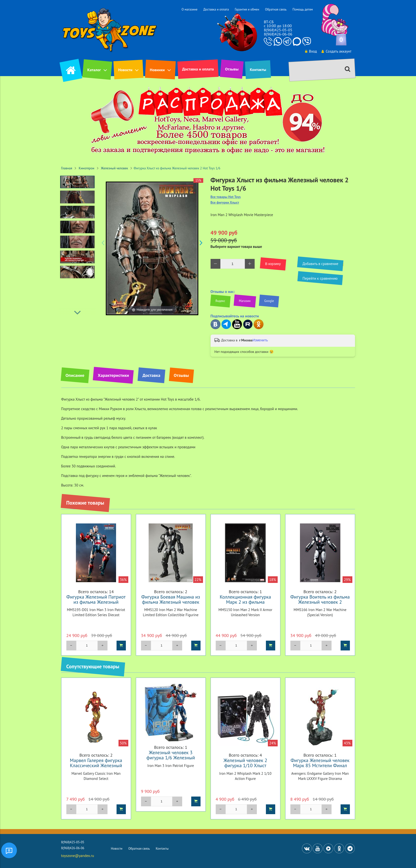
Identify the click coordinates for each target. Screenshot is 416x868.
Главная (67, 168)
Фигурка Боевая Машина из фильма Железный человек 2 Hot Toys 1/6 (171, 602)
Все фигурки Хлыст (225, 203)
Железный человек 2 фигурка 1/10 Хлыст (245, 763)
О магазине (189, 9)
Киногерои (87, 168)
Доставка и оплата (216, 9)
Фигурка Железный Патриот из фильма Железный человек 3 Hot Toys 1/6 (96, 602)
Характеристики (113, 375)
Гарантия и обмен (247, 9)
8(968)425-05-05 (278, 30)
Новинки (157, 70)
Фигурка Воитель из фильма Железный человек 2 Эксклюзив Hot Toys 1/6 (320, 602)
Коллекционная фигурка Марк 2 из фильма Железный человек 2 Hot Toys (245, 604)
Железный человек (114, 168)
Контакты (258, 69)
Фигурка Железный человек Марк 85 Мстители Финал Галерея (320, 765)
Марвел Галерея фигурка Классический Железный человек (96, 765)
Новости (125, 70)
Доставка (151, 375)
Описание (75, 375)
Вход (310, 51)
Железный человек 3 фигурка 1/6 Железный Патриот (171, 758)
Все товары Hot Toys (226, 197)
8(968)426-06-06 (278, 34)
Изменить (260, 340)
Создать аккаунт (336, 51)
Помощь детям (303, 9)
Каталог (94, 70)
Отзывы (232, 69)
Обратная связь (276, 9)
